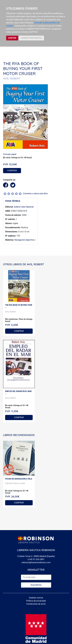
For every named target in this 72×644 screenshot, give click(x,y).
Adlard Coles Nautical (24, 207)
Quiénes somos (36, 598)
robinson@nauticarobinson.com (36, 562)
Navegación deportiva (24, 240)
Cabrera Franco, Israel (15, 483)
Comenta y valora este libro (35, 194)
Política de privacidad (36, 601)
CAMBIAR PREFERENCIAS (31, 38)
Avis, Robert (11, 312)
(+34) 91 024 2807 (36, 559)
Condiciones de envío (36, 604)
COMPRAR (12, 171)
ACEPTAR (12, 38)
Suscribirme (36, 585)
